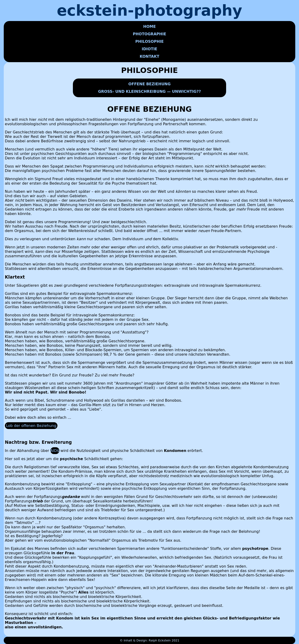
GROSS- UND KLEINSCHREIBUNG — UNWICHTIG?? (149, 91)
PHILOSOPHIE (149, 41)
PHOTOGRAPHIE (149, 34)
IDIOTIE (150, 49)
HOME (149, 27)
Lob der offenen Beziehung (31, 426)
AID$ (55, 451)
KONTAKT (149, 56)
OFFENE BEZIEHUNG (150, 84)
